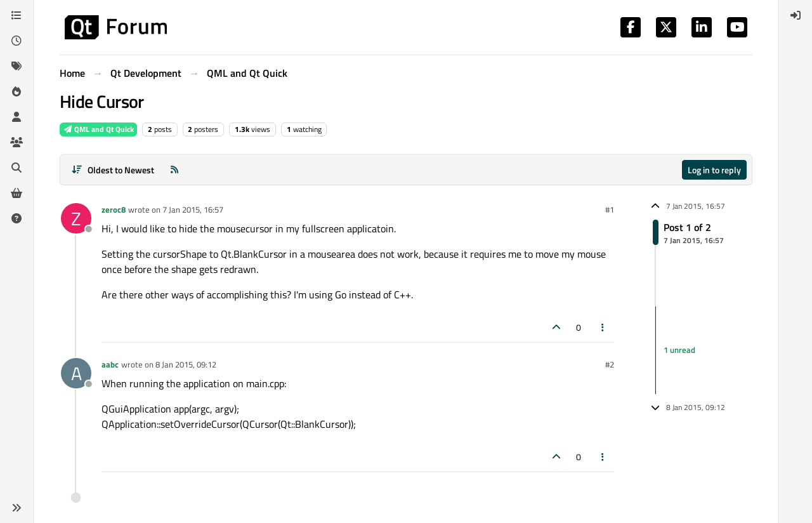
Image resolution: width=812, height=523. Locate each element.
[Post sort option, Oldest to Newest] (113, 170)
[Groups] (16, 142)
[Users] (16, 117)
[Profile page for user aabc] (76, 373)
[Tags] (16, 66)
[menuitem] (796, 15)
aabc (110, 364)
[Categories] (16, 15)
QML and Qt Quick (98, 129)
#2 (610, 364)
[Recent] (16, 41)
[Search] (16, 168)
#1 (610, 209)
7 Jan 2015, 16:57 (193, 209)
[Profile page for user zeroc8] (76, 218)
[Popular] (16, 91)
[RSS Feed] (174, 170)
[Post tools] (603, 327)
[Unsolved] (16, 218)
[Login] (796, 15)
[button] (16, 508)
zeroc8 (114, 209)
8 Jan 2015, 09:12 (186, 364)
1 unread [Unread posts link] (679, 350)
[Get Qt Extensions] (16, 193)
